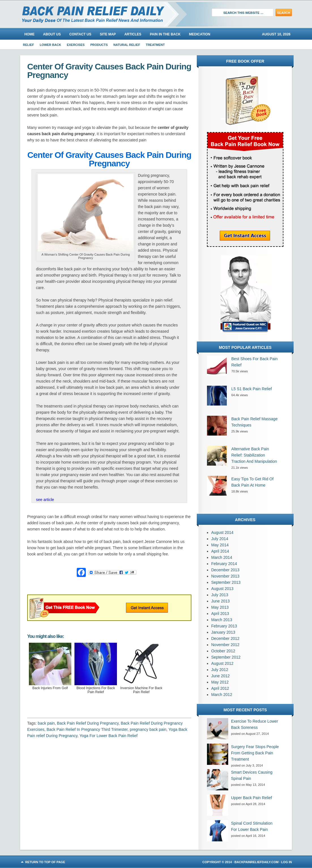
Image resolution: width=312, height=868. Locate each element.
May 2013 (220, 607)
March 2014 (222, 557)
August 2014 (222, 532)
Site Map (108, 34)
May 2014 (220, 545)
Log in (287, 862)
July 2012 (220, 670)
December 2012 (225, 638)
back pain (46, 723)
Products (99, 45)
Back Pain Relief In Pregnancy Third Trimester (87, 729)
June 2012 (220, 676)
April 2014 (220, 551)
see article (45, 500)
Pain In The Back (165, 34)
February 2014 (224, 564)
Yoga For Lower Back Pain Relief (109, 736)
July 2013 (220, 595)
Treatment (155, 45)
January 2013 (223, 632)
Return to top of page (45, 862)
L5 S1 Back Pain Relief (252, 389)
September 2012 (226, 657)
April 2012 (220, 688)
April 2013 (220, 614)
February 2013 (224, 626)
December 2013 (225, 570)
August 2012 (222, 663)
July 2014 (220, 539)
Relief (28, 45)
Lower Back (50, 45)
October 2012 (223, 651)
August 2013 (222, 589)
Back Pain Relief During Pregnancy (88, 723)
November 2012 (225, 645)
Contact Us (80, 34)
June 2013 (220, 601)
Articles (133, 34)
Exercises (76, 45)
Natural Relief (127, 45)
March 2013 (222, 620)
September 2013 (226, 582)
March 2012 (222, 695)
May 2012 (220, 682)
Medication (200, 34)
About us (52, 34)
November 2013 (225, 576)
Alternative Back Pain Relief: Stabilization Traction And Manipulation (254, 455)
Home (29, 34)
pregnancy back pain (148, 729)
